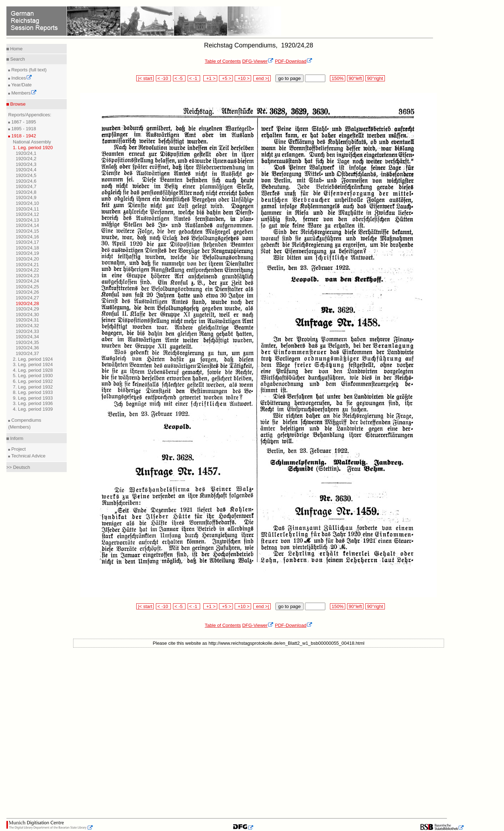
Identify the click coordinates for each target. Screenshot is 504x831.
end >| (262, 78)
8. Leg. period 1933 (33, 392)
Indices (21, 78)
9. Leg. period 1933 (33, 398)
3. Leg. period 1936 (33, 403)
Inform (16, 438)
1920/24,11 (27, 209)
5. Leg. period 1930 (33, 376)
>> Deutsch (18, 467)
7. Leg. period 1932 (33, 387)
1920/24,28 (27, 303)
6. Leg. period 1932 (33, 381)
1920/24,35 (27, 342)
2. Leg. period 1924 (33, 359)
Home (16, 49)
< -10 (164, 78)
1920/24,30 (27, 315)
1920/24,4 (26, 170)
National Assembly (32, 142)
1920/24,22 (27, 270)
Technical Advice (28, 456)
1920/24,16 (27, 237)
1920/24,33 (27, 331)
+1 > (210, 78)
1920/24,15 (27, 231)
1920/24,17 (27, 242)
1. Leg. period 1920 (33, 148)
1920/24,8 (26, 192)
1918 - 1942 (23, 136)
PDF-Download (294, 61)
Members (23, 93)
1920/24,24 (27, 281)
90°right (375, 78)
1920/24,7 (26, 186)
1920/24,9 (26, 197)
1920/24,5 (26, 175)
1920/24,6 (26, 181)
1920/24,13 (27, 220)
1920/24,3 (26, 164)
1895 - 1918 (23, 129)
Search (17, 59)
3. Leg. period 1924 (33, 364)
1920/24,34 (27, 337)
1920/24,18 (27, 248)
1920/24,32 (27, 326)
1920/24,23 (27, 276)
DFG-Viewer (258, 61)
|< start (145, 78)
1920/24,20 (27, 259)
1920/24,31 (27, 320)
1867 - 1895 (23, 122)
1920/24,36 (27, 348)
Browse (17, 104)
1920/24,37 (27, 353)
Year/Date (21, 85)
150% (337, 78)
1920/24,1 (26, 153)
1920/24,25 (27, 287)
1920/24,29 (27, 309)
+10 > (243, 78)
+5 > (226, 78)
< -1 (194, 78)
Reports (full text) (28, 70)
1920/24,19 (27, 253)
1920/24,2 (26, 159)
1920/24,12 (27, 214)
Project (18, 449)
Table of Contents (223, 61)
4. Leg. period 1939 (33, 409)
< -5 (179, 78)
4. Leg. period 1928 (33, 370)
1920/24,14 (27, 225)
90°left (355, 78)
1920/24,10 (27, 203)
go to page (289, 78)
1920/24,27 (27, 298)
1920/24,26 (27, 292)
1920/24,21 (27, 265)
